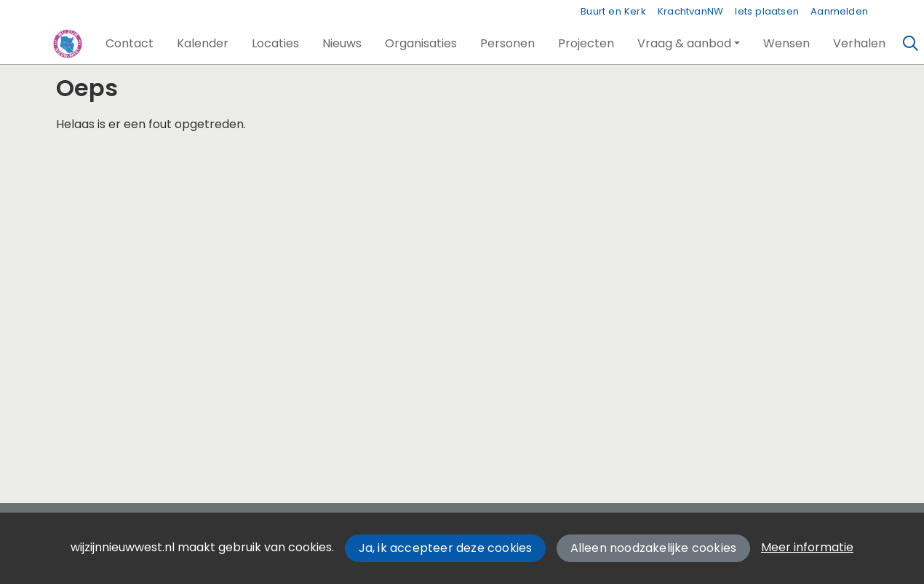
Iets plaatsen (767, 11)
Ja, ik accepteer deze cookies (446, 548)
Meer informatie (807, 547)
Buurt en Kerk (613, 11)
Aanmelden (839, 11)
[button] (130, 44)
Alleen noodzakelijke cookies (654, 548)
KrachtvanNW (690, 11)
